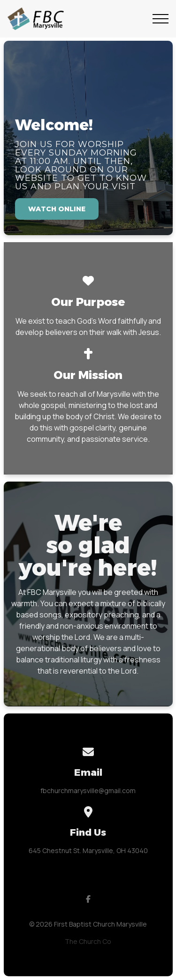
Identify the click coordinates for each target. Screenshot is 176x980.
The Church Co (88, 941)
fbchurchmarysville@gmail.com (88, 791)
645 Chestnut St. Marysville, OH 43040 (88, 850)
